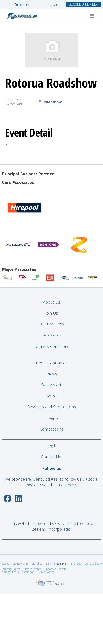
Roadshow (53, 102)
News (52, 374)
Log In (52, 446)
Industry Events (11, 569)
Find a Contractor (51, 363)
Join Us (52, 313)
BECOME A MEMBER (83, 4)
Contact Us (52, 457)
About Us (52, 302)
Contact (89, 564)
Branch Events (32, 569)
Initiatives (75, 564)
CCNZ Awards (46, 572)
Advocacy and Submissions (52, 407)
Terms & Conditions (52, 346)
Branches (37, 564)
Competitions (52, 429)
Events (53, 418)
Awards (52, 396)
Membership (20, 564)
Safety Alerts (52, 385)
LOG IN (53, 5)
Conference (27, 572)
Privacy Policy (51, 335)
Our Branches (51, 324)
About (5, 564)
